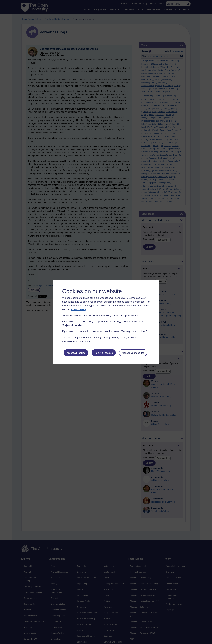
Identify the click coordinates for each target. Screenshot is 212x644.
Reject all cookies (104, 353)
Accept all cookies (76, 353)
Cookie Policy (79, 309)
